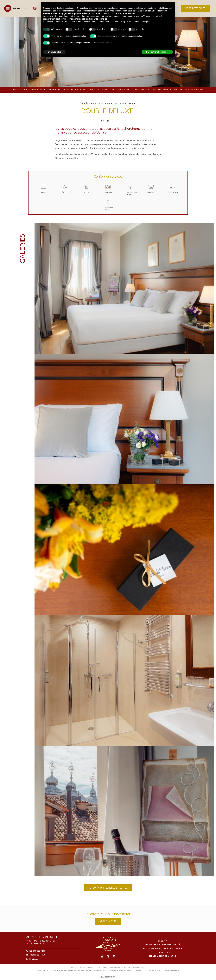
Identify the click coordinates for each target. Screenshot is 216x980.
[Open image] (124, 288)
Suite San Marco (181, 90)
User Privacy (162, 952)
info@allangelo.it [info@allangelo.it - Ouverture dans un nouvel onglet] (35, 8)
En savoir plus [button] (54, 52)
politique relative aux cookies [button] (122, 13)
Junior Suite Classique (98, 90)
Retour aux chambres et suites (108, 888)
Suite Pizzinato (165, 90)
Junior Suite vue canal (121, 90)
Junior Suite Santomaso (145, 90)
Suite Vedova (197, 90)
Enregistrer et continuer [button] (157, 52)
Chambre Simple (20, 90)
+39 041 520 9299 (37, 951)
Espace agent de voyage (162, 956)
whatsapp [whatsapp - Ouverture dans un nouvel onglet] (34, 959)
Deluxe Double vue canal (75, 90)
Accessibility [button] (109, 977)
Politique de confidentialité (162, 945)
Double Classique (38, 90)
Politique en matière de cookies (162, 949)
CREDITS (162, 941)
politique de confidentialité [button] (147, 8)
